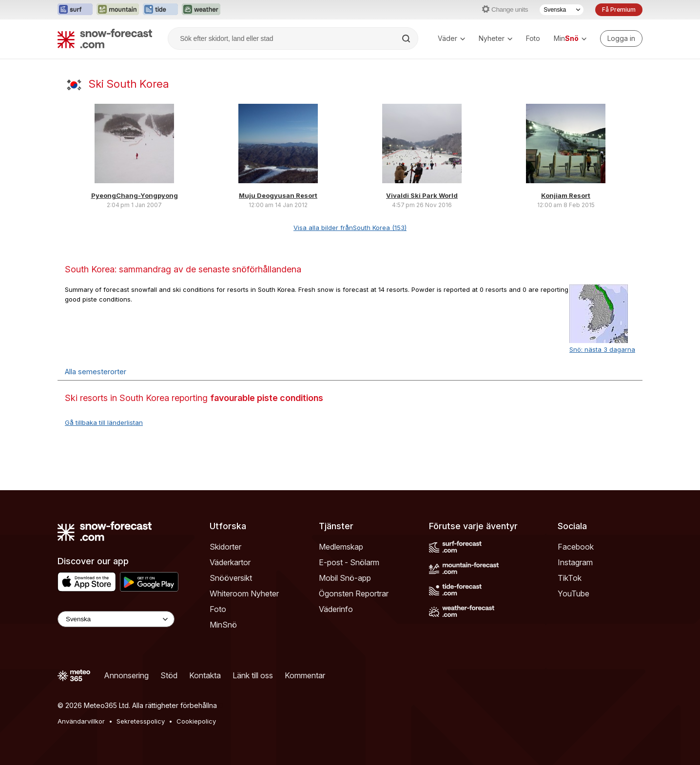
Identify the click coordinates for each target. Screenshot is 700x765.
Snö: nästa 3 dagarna (602, 349)
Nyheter (496, 38)
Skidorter (225, 547)
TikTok (570, 578)
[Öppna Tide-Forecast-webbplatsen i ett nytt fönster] (160, 10)
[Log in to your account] (621, 38)
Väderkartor (230, 562)
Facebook (576, 547)
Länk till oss (253, 675)
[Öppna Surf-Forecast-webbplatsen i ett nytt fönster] (75, 10)
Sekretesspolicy (141, 721)
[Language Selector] (116, 619)
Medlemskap (341, 547)
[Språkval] (562, 10)
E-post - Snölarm (349, 562)
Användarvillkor (81, 721)
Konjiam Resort (566, 195)
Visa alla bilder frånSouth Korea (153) (350, 228)
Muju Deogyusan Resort (278, 195)
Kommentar (305, 675)
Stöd (169, 675)
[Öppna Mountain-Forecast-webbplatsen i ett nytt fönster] (118, 10)
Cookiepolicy (196, 721)
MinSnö (223, 625)
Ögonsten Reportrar (354, 593)
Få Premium (619, 10)
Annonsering (126, 675)
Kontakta (205, 675)
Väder (451, 38)
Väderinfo (336, 609)
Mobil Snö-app (345, 578)
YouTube (574, 593)
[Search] (407, 38)
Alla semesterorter (96, 372)
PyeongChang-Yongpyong (135, 195)
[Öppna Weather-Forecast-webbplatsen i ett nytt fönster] (201, 10)
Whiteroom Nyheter (244, 593)
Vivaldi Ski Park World (422, 195)
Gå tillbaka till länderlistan (104, 422)
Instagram (575, 562)
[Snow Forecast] (105, 38)
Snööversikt (231, 578)
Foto (533, 38)
